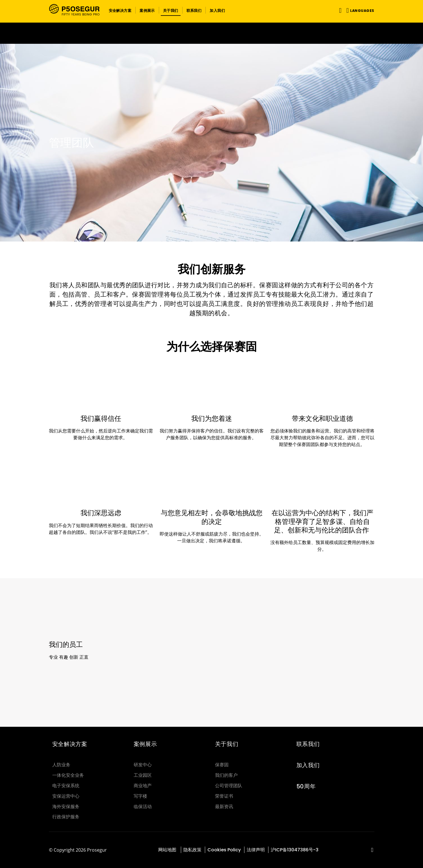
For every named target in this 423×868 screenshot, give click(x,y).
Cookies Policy (224, 850)
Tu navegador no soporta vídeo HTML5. (211, 33)
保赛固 (222, 765)
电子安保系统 (66, 786)
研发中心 (143, 765)
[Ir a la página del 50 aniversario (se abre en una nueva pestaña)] (211, 33)
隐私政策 (192, 850)
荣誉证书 (224, 796)
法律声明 (256, 850)
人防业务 (61, 765)
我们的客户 (226, 775)
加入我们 (308, 765)
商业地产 (143, 786)
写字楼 (140, 796)
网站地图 (168, 850)
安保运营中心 (66, 796)
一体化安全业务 (68, 775)
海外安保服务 (66, 807)
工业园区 (143, 775)
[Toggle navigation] (339, 10)
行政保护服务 (66, 817)
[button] (120, 10)
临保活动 (143, 807)
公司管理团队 (229, 786)
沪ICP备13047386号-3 (295, 850)
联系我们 (308, 744)
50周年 (306, 786)
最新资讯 (224, 807)
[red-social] (372, 850)
